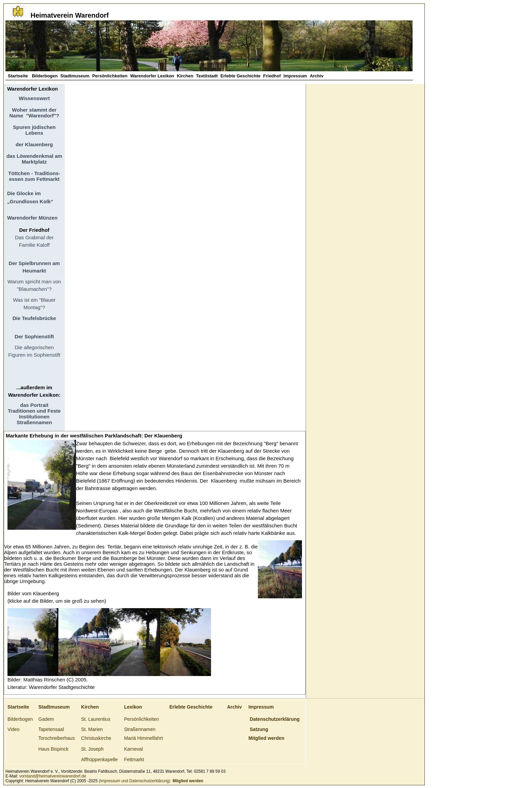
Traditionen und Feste (34, 411)
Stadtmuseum (75, 76)
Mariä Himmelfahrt (144, 738)
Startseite (18, 76)
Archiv (317, 76)
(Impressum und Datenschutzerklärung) (134, 781)
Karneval (134, 749)
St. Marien (92, 729)
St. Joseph (92, 749)
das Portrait (34, 405)
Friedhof (272, 76)
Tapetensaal (51, 729)
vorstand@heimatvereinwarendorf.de (53, 776)
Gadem (46, 719)
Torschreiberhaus (56, 738)
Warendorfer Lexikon (152, 76)
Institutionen (34, 417)
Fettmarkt (134, 759)
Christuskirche (96, 738)
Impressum (295, 76)
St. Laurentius (96, 719)
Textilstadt (207, 76)
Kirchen (185, 76)
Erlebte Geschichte (241, 76)
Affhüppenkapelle (99, 759)
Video (14, 729)
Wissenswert (34, 98)
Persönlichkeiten (110, 76)
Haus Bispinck (53, 749)
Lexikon (133, 707)
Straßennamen (34, 422)
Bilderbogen (45, 76)
